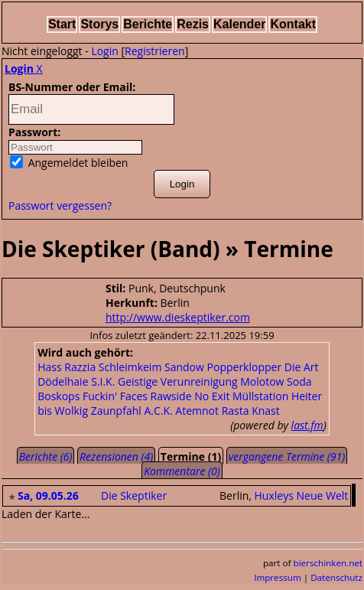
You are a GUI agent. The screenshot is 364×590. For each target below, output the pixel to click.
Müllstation (260, 396)
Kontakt (293, 24)
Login (104, 51)
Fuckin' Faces (115, 396)
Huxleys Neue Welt (302, 495)
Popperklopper (245, 367)
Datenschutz (336, 577)
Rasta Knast (251, 411)
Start (62, 24)
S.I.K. (103, 381)
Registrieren (155, 51)
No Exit (212, 396)
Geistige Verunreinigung (178, 381)
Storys (99, 24)
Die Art (302, 367)
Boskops (58, 396)
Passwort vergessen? (60, 205)
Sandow (184, 367)
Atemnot (197, 411)
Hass (49, 367)
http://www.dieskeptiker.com (178, 317)
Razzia (80, 367)
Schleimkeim (130, 367)
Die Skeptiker (134, 495)
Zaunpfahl (116, 411)
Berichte (148, 24)
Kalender (239, 24)
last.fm (307, 425)
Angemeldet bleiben (69, 163)
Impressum (278, 577)
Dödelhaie (63, 381)
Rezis (193, 24)
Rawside (171, 396)
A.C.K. (158, 411)
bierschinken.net (328, 563)
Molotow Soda (276, 381)
